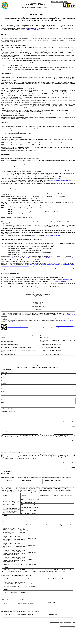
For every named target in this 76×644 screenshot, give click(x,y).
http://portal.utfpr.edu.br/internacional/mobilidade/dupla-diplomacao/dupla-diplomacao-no (52, 265)
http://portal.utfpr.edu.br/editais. (32, 30)
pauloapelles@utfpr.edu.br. (68, 279)
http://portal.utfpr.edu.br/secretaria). (59, 180)
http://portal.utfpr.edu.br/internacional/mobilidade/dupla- (15, 258)
